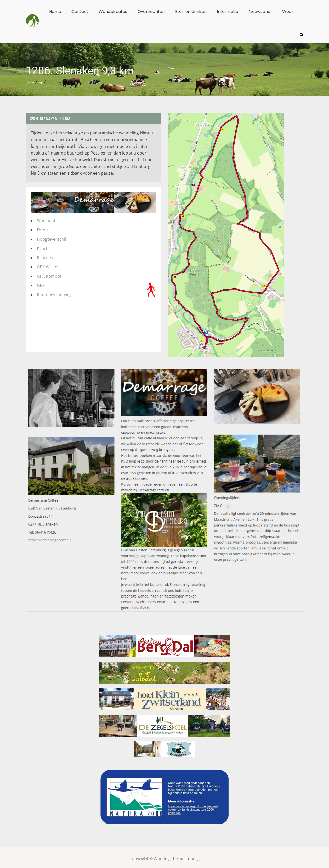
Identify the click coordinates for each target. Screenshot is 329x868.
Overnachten (151, 11)
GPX (41, 283)
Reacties (45, 256)
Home (55, 11)
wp (41, 80)
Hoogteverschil (51, 237)
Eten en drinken (191, 11)
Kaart (42, 246)
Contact (80, 11)
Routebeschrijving (54, 293)
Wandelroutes (113, 11)
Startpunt (46, 219)
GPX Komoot (49, 274)
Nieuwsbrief (260, 11)
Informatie (228, 11)
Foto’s (43, 228)
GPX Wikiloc (48, 265)
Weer (288, 11)
